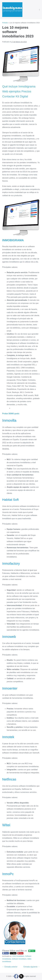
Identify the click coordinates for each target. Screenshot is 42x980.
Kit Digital (22, 96)
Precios (26, 91)
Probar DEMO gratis (11, 414)
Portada (5, 23)
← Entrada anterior (10, 967)
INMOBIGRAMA (13, 240)
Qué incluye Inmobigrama (19, 86)
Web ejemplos (11, 91)
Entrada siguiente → (32, 967)
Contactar (9, 96)
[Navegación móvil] (39, 10)
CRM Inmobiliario (18, 956)
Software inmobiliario (19, 959)
